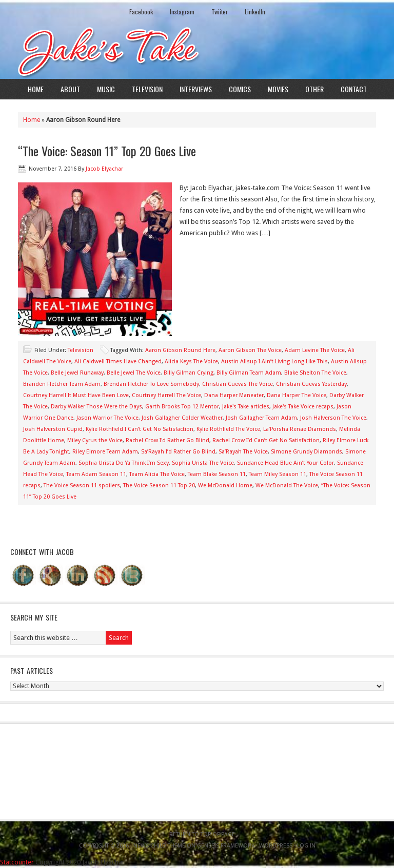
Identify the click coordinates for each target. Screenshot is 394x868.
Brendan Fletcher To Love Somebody (151, 384)
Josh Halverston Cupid (53, 429)
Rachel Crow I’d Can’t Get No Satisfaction (266, 440)
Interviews (196, 89)
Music (106, 89)
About (70, 89)
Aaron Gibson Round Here (180, 350)
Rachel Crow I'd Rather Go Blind (168, 440)
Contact (354, 89)
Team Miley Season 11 (278, 474)
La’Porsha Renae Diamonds (300, 429)
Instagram (182, 12)
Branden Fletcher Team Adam (62, 384)
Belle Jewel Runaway (77, 373)
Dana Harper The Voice (297, 395)
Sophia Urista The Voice (203, 463)
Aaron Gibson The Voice (250, 350)
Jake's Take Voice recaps (303, 407)
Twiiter (220, 12)
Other (314, 89)
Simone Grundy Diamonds (307, 452)
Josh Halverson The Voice (333, 418)
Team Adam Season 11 (96, 474)
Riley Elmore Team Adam (105, 452)
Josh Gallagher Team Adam (261, 418)
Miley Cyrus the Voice (95, 440)
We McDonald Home (225, 485)
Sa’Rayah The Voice (243, 452)
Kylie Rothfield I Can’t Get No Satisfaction (140, 429)
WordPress (276, 846)
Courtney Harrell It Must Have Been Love (76, 395)
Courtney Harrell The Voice (166, 395)
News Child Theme (159, 846)
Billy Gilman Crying (189, 373)
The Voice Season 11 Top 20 (159, 485)
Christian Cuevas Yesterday (311, 384)
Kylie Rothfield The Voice (228, 429)
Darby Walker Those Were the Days (96, 407)
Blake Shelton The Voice (315, 373)
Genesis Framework (226, 846)
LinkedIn (255, 12)
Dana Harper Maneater (234, 395)
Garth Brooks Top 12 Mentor (182, 407)
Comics (240, 89)
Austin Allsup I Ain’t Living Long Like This (274, 361)
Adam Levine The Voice (315, 350)
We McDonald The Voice (287, 485)
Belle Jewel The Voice (134, 373)
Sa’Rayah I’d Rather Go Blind (178, 452)
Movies (278, 89)
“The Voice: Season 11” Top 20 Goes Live (107, 151)
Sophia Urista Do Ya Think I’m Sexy (124, 463)
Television (147, 89)
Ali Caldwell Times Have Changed (118, 361)
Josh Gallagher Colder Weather (182, 418)
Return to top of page (202, 834)
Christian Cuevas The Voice (238, 384)
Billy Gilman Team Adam (249, 373)
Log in (306, 846)
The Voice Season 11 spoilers (82, 485)
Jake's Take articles (246, 407)
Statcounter (17, 862)
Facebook (141, 12)
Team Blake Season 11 (217, 474)
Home (36, 89)
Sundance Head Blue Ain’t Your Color (285, 463)
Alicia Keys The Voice (191, 361)
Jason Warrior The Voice (107, 418)
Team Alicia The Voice (157, 474)
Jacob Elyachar (104, 169)
